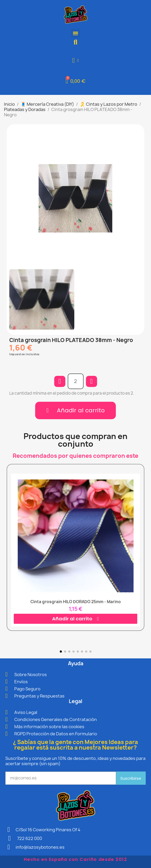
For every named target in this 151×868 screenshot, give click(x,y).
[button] (75, 42)
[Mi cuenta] (75, 60)
